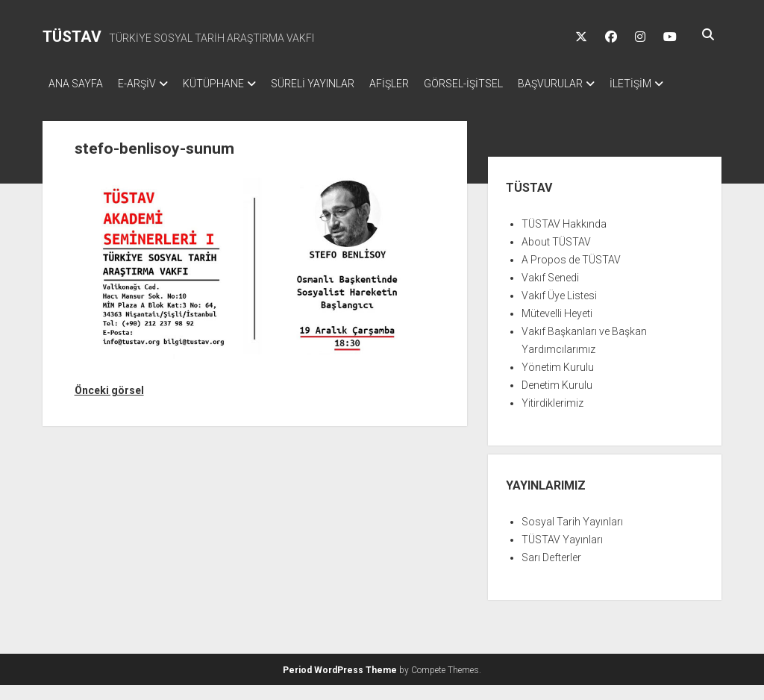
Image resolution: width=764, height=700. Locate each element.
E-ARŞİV (144, 84)
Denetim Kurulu (557, 400)
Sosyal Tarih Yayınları (572, 537)
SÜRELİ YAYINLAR (335, 84)
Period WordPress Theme (340, 685)
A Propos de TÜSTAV (571, 275)
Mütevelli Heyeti (557, 328)
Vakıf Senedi (550, 293)
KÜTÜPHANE (228, 84)
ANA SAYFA (76, 84)
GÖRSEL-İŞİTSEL (501, 84)
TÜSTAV (72, 37)
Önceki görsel (109, 405)
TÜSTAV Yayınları (562, 554)
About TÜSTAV (556, 257)
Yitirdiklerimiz (552, 418)
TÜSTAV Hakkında (564, 239)
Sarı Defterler (551, 572)
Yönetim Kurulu (558, 382)
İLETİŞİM (69, 103)
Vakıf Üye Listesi (559, 310)
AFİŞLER (419, 84)
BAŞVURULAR (595, 84)
